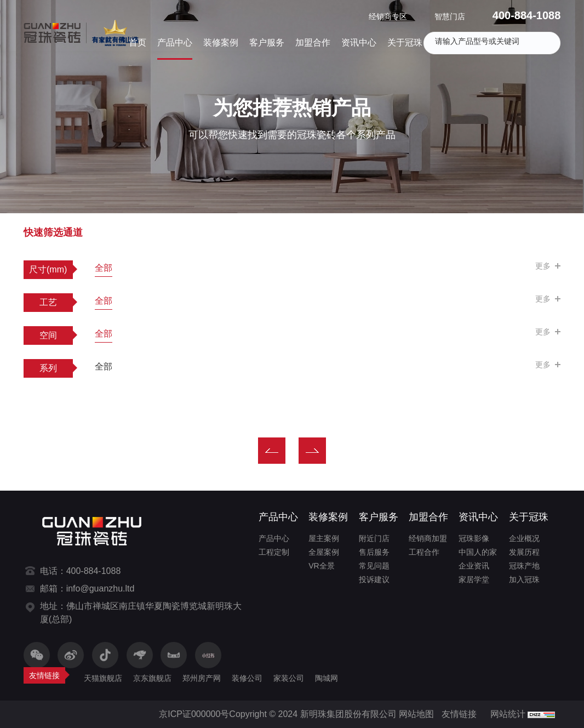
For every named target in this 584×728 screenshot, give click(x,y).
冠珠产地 (524, 566)
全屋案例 (324, 552)
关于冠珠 (405, 42)
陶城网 (327, 678)
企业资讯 (474, 566)
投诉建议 (374, 579)
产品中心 (175, 42)
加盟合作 (313, 42)
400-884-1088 (527, 15)
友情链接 (459, 714)
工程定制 (274, 552)
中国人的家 (478, 552)
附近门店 (374, 538)
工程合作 (424, 552)
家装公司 (289, 678)
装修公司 (247, 678)
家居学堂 (474, 579)
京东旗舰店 (152, 678)
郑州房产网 (202, 678)
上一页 (272, 451)
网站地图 (416, 714)
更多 (543, 266)
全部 (104, 268)
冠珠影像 (474, 538)
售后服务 (374, 552)
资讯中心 (359, 42)
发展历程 (524, 552)
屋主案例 (324, 538)
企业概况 (524, 538)
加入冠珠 (524, 579)
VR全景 (321, 566)
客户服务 (267, 42)
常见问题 (374, 566)
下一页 (312, 451)
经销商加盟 (428, 538)
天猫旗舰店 (103, 678)
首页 (138, 42)
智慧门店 (450, 16)
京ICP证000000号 (194, 714)
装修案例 (221, 42)
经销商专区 (388, 16)
